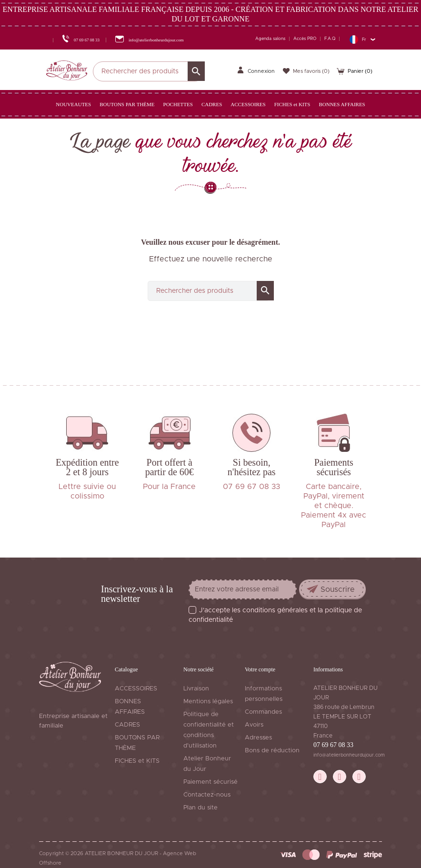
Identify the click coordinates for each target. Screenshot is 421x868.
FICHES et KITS (137, 761)
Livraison (196, 689)
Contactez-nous (207, 795)
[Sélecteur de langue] (362, 39)
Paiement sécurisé (210, 782)
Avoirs (254, 725)
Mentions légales (208, 702)
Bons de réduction (272, 751)
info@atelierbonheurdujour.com (349, 755)
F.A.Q (330, 39)
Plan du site (200, 808)
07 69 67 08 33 (333, 745)
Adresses (258, 738)
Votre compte (260, 669)
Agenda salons (270, 39)
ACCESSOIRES (136, 689)
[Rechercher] (149, 71)
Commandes (263, 712)
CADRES (127, 725)
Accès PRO (305, 39)
